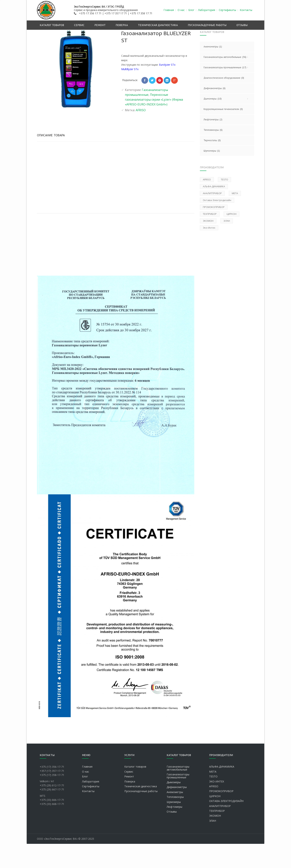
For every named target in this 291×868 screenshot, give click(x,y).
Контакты (88, 815)
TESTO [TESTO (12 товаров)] (224, 204)
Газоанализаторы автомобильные (227, 81)
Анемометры (213, 71)
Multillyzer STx (130, 93)
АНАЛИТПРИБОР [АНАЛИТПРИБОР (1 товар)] (212, 217)
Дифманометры (215, 113)
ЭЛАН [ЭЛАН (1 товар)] (227, 245)
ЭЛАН (213, 845)
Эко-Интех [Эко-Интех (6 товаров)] (209, 252)
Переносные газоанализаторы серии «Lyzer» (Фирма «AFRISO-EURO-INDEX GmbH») (208, 34)
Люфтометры (213, 144)
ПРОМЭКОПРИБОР (221, 815)
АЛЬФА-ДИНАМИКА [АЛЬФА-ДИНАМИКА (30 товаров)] (214, 211)
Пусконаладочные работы (141, 815)
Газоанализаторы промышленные (143, 34)
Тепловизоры (213, 154)
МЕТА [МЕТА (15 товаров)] (235, 217)
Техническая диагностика (141, 810)
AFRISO (141, 134)
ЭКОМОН (215, 840)
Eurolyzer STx (167, 89)
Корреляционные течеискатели (223, 133)
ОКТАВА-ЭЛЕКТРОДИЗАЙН (226, 825)
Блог (85, 801)
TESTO (213, 801)
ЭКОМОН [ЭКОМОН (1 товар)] (208, 245)
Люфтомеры (174, 831)
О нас (86, 796)
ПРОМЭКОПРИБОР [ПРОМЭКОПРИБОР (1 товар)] (214, 231)
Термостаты (212, 165)
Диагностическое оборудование (224, 102)
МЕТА (213, 796)
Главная (93, 34)
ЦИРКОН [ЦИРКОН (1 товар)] (232, 238)
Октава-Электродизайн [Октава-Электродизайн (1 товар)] (217, 224)
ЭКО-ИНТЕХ (217, 806)
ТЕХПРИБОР (217, 835)
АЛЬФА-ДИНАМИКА (222, 791)
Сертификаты (91, 810)
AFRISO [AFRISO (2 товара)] (207, 204)
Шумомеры (212, 175)
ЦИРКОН (215, 820)
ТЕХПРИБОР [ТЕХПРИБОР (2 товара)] (210, 238)
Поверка (130, 806)
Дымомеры (227, 123)
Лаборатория (91, 806)
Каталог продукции (111, 34)
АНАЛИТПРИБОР (220, 830)
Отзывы (172, 836)
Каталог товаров (135, 791)
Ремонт (129, 801)
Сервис (129, 796)
